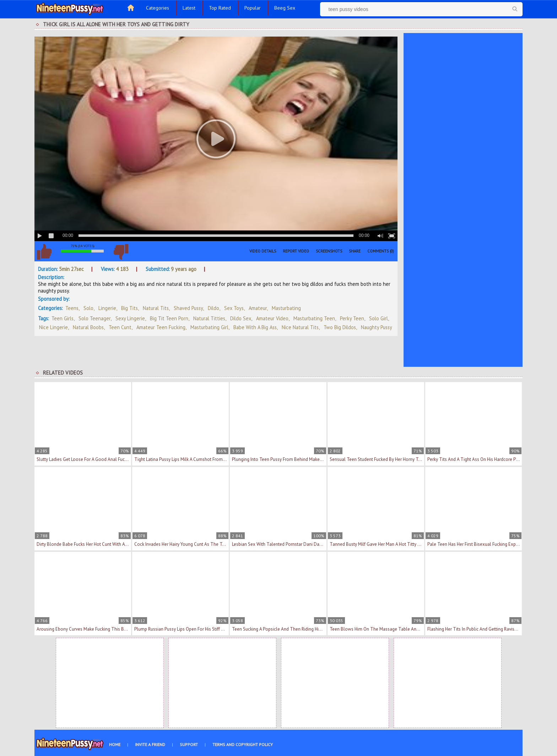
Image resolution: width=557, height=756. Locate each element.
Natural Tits (156, 308)
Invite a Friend (150, 744)
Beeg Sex (285, 8)
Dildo (213, 308)
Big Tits (129, 308)
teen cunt (120, 327)
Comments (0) (381, 251)
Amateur (258, 308)
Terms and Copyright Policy (243, 744)
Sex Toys (234, 308)
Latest (189, 8)
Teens (72, 308)
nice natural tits (300, 327)
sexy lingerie (130, 318)
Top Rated (220, 8)
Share (355, 251)
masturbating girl (209, 327)
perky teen (352, 318)
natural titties (209, 318)
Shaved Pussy (188, 308)
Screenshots (329, 251)
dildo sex (241, 318)
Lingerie (107, 308)
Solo (88, 308)
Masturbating (286, 308)
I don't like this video (121, 252)
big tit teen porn (169, 318)
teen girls (63, 318)
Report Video (296, 251)
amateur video (272, 318)
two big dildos (340, 327)
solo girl (378, 318)
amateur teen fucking (161, 327)
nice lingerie (53, 327)
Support (189, 744)
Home (115, 744)
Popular (253, 8)
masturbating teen (314, 318)
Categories (158, 8)
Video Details (263, 251)
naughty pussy (377, 327)
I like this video (44, 252)
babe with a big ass (255, 327)
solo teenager (94, 318)
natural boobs (88, 327)
